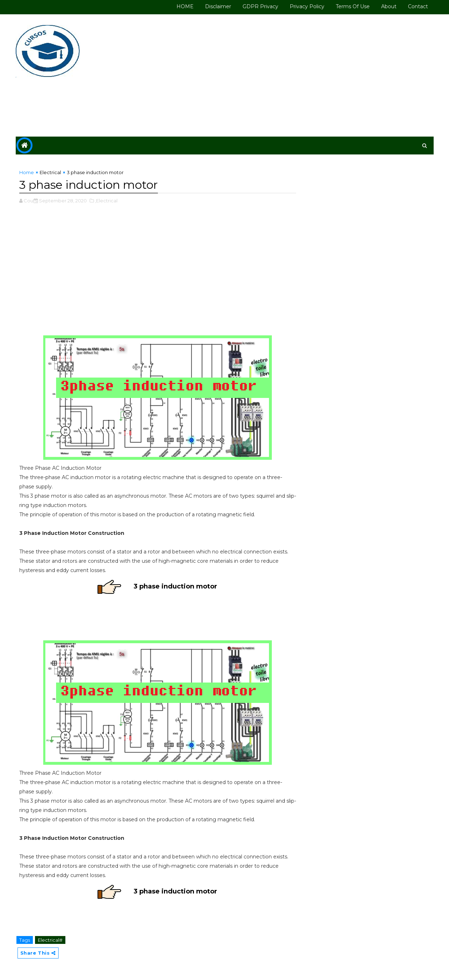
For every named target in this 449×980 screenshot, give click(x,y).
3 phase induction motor (175, 586)
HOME (185, 6)
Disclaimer (218, 6)
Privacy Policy (307, 6)
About (389, 6)
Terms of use (353, 6)
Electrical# (50, 940)
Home (27, 172)
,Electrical (106, 201)
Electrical (50, 172)
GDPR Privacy (260, 6)
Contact (418, 6)
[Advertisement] (303, 76)
